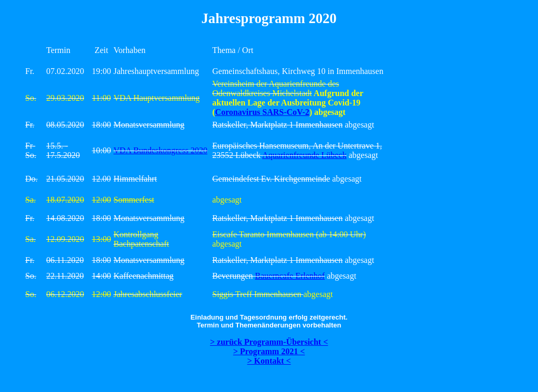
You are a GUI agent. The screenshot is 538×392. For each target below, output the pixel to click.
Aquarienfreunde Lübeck (304, 155)
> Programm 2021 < (269, 351)
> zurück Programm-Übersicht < (269, 342)
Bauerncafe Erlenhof (290, 276)
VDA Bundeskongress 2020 (161, 150)
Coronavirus (239, 112)
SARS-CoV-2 (286, 112)
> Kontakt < (269, 361)
